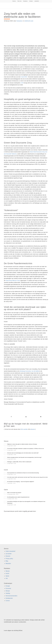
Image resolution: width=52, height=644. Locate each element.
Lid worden (9, 554)
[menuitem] (14, 1)
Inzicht (7, 573)
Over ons (19, 1)
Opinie (7, 576)
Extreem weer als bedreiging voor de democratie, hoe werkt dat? (23, 453)
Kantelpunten (9, 598)
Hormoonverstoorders (11, 596)
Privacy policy (9, 559)
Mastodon (8, 563)
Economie (8, 588)
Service (14, 1)
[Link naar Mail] (41, 417)
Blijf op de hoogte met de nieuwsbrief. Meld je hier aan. (26, 425)
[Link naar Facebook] (11, 417)
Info (7, 578)
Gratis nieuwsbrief (10, 551)
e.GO (22, 83)
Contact (31, 1)
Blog (7, 561)
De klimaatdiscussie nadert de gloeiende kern (18, 497)
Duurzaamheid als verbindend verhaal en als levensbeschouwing (23, 473)
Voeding (8, 593)
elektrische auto (29, 21)
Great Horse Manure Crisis (13, 281)
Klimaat (8, 591)
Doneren (8, 556)
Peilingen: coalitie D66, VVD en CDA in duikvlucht (19, 462)
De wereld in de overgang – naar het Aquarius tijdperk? (21, 482)
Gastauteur (19, 21)
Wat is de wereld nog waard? (14, 493)
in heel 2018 (23, 77)
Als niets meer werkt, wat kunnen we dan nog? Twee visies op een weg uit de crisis (27, 477)
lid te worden (24, 429)
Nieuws (8, 571)
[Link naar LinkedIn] (26, 417)
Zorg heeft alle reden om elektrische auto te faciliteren (22, 15)
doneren (33, 429)
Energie (8, 586)
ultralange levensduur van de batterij (30, 371)
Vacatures (25, 1)
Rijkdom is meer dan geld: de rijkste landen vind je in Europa (22, 444)
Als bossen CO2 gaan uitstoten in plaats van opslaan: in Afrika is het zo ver (26, 449)
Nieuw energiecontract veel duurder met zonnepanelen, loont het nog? (24, 457)
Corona (8, 601)
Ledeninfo (37, 1)
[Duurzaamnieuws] (22, 5)
